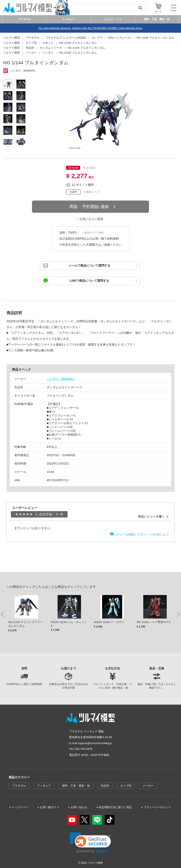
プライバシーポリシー (157, 807)
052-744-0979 (84, 749)
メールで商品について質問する (89, 265)
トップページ (20, 807)
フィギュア (44, 786)
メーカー (148, 786)
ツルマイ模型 (95, 863)
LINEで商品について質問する (90, 281)
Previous (3, 614)
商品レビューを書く (151, 516)
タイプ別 (126, 786)
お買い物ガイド (50, 807)
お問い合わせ (79, 807)
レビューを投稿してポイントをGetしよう (141, 534)
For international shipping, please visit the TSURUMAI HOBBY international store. (90, 28)
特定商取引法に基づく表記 (115, 807)
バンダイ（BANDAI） (61, 379)
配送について (93, 192)
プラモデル (19, 786)
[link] (90, 843)
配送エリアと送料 (94, 233)
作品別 (105, 786)
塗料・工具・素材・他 (76, 786)
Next (178, 614)
